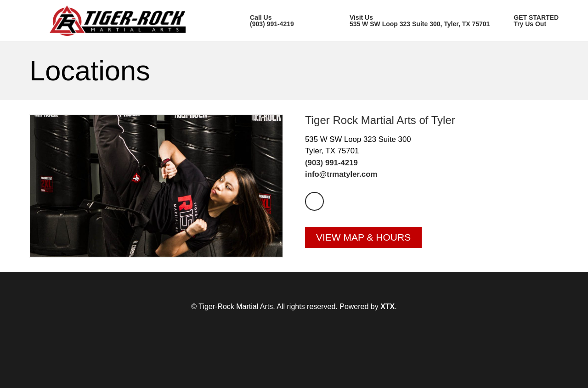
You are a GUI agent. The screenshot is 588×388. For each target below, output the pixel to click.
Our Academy (129, 56)
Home (40, 56)
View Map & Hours (363, 265)
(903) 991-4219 (331, 191)
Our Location (230, 56)
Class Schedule (335, 56)
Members (434, 56)
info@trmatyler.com (341, 202)
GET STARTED (532, 56)
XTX (387, 335)
